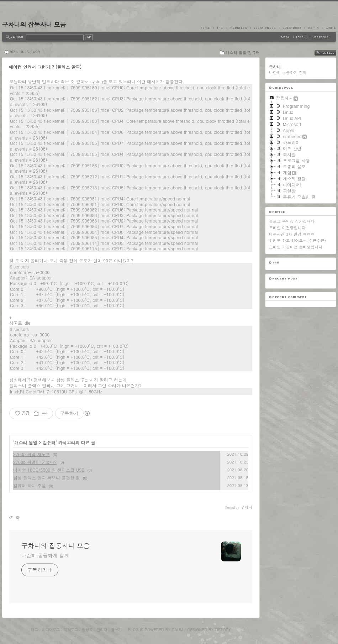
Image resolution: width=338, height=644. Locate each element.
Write (329, 28)
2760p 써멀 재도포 (31, 454)
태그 (34, 630)
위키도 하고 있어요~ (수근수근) (297, 240)
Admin (313, 28)
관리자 (102, 630)
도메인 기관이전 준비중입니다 (296, 247)
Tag (220, 28)
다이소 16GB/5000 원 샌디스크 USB (49, 470)
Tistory (223, 630)
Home (207, 28)
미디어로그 (51, 630)
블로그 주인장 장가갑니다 (292, 221)
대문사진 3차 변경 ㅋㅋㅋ (292, 234)
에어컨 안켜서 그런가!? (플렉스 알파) (45, 67)
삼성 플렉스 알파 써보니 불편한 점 (47, 478)
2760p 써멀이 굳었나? (35, 462)
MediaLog (238, 28)
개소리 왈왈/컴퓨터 (243, 53)
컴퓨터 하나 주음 (30, 485)
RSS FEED (331, 53)
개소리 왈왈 (26, 442)
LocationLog (265, 28)
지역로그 (71, 630)
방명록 (87, 630)
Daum (178, 630)
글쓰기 (116, 630)
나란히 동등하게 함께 (45, 555)
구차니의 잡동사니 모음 (34, 24)
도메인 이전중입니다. (288, 228)
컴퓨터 (49, 442)
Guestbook (292, 28)
